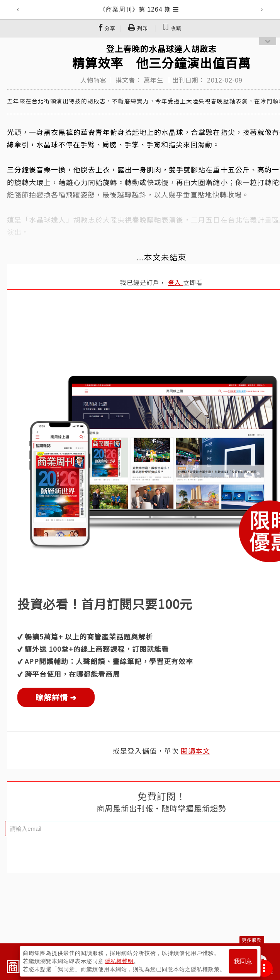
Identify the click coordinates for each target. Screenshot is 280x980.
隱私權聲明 (119, 961)
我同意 (243, 961)
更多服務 (252, 940)
